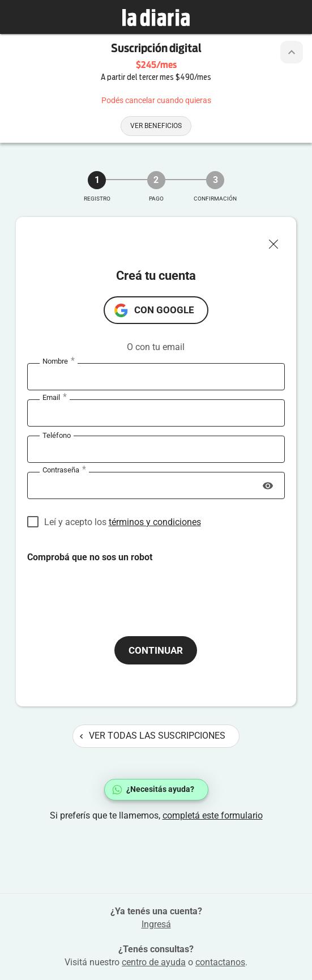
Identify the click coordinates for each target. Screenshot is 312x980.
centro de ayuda (154, 962)
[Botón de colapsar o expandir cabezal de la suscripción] (292, 52)
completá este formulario (213, 815)
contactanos (220, 962)
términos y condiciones (155, 522)
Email (55, 398)
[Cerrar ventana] (278, 241)
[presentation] (113, 586)
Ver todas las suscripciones (153, 736)
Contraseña (64, 470)
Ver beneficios (156, 126)
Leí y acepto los (123, 522)
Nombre (59, 361)
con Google (164, 310)
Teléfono (57, 435)
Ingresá (156, 924)
